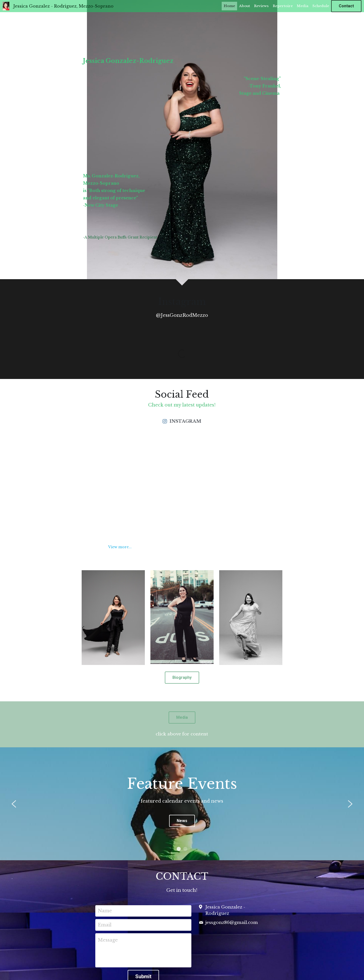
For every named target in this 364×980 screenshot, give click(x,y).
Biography (182, 677)
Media (182, 717)
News (182, 820)
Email (105, 925)
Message (108, 940)
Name (105, 911)
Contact (346, 6)
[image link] (113, 617)
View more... (120, 547)
